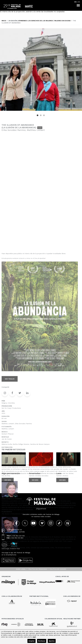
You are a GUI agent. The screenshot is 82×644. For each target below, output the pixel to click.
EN (79, 2)
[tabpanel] (41, 70)
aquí (34, 637)
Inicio (4, 21)
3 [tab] (44, 116)
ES (75, 2)
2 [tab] (41, 116)
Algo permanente (11, 478)
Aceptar (31, 641)
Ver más (8, 485)
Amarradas (35, 478)
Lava (59, 478)
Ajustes (52, 641)
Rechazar (42, 641)
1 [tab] (38, 116)
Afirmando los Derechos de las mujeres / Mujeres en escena (44, 21)
